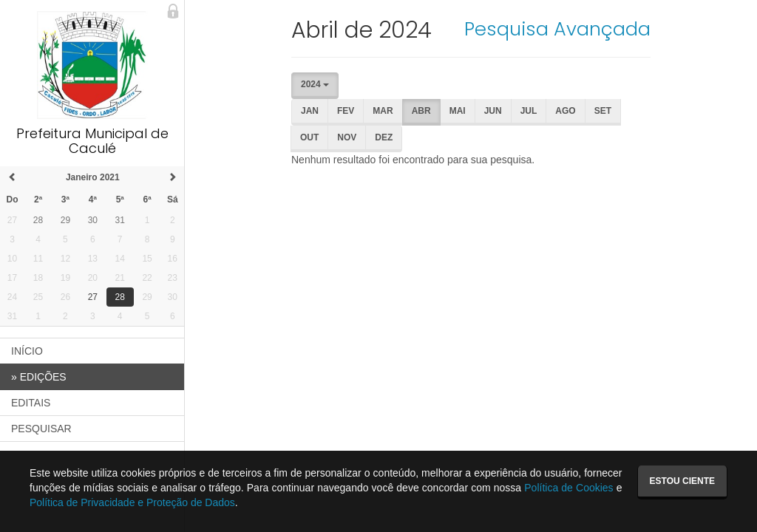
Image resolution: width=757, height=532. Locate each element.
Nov (347, 137)
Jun (493, 111)
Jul (529, 111)
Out (309, 137)
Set (603, 111)
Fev (346, 111)
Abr (421, 111)
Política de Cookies (568, 488)
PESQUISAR (41, 429)
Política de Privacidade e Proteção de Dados (132, 502)
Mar (383, 111)
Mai (458, 111)
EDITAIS (31, 403)
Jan (310, 111)
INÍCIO (27, 351)
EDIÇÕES (39, 377)
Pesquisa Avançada (557, 29)
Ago (565, 111)
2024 (315, 84)
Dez (384, 137)
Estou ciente (682, 481)
